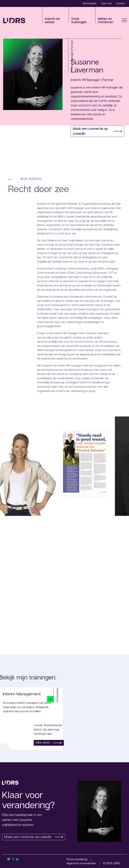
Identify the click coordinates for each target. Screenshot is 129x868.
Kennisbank (90, 3)
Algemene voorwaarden (81, 863)
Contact (121, 3)
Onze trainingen (79, 21)
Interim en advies (52, 21)
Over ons (106, 3)
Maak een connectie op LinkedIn (97, 131)
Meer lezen (48, 743)
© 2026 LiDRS (112, 863)
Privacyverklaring (77, 859)
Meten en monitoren (106, 21)
